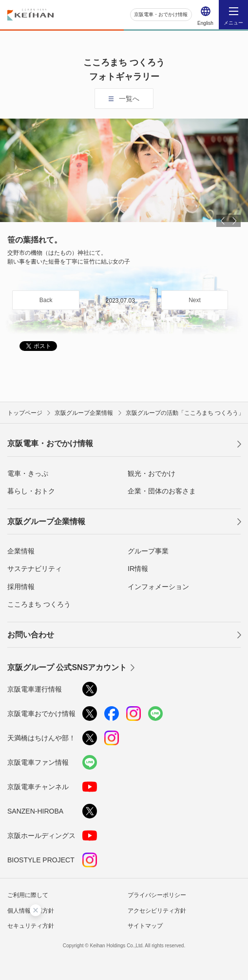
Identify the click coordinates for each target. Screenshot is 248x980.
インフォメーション (158, 587)
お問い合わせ (31, 635)
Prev (222, 221)
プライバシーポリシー (157, 895)
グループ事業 (148, 551)
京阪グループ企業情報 (46, 521)
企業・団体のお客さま (162, 491)
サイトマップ (145, 926)
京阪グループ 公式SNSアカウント (67, 667)
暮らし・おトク (31, 491)
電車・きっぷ (28, 473)
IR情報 (138, 569)
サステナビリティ (35, 569)
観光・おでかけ (152, 473)
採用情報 (21, 587)
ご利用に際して (28, 895)
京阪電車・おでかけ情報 (161, 14)
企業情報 (21, 551)
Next (235, 221)
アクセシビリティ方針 (157, 911)
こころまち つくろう (39, 604)
